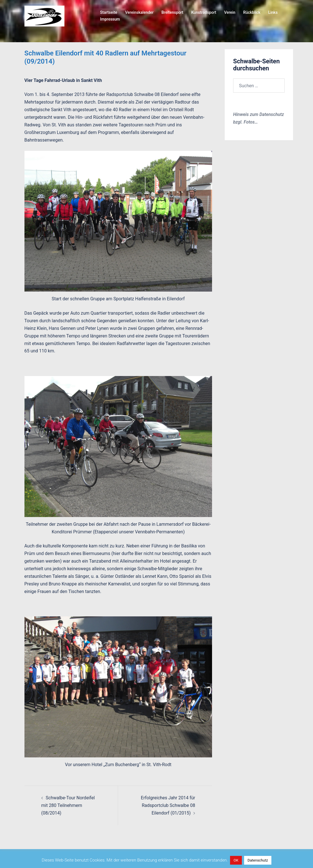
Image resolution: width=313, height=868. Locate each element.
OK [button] (236, 860)
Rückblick (252, 12)
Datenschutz (258, 860)
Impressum (110, 19)
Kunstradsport (204, 12)
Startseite (109, 12)
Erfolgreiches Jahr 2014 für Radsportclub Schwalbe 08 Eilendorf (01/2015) (168, 805)
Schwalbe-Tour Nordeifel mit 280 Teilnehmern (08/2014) (68, 805)
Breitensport (172, 12)
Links (273, 12)
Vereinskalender (139, 12)
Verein (230, 12)
